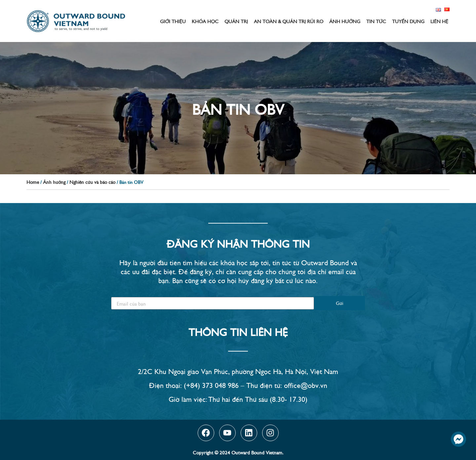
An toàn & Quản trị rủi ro (289, 21)
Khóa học (205, 21)
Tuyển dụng (408, 21)
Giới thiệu (173, 21)
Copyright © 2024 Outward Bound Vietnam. (238, 452)
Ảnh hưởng (345, 21)
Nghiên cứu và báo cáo (92, 182)
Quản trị (236, 21)
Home (33, 182)
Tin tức (376, 21)
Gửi (339, 303)
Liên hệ (439, 21)
